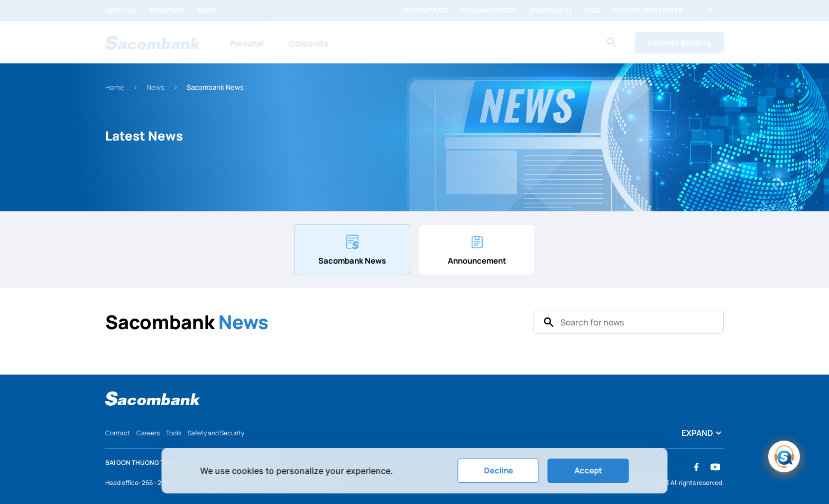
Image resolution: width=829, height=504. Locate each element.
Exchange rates (489, 11)
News (207, 11)
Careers (148, 433)
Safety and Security (216, 433)
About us (121, 11)
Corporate (309, 44)
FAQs (592, 11)
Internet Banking (679, 43)
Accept (588, 470)
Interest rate (425, 11)
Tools (174, 433)
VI (709, 11)
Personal (247, 44)
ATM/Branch (550, 11)
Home (115, 87)
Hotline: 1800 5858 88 (648, 11)
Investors (167, 11)
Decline (498, 470)
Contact (118, 433)
